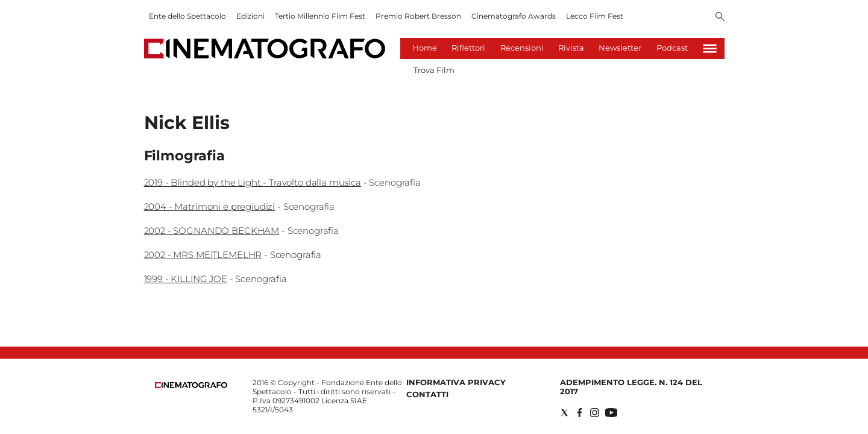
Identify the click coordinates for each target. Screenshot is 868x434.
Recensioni (522, 48)
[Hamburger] (710, 49)
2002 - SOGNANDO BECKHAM (212, 231)
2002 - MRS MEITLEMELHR (203, 255)
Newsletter (620, 48)
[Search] (720, 17)
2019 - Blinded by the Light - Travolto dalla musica (253, 182)
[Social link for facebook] (580, 413)
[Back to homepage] (191, 385)
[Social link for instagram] (595, 413)
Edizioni (250, 16)
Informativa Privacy (456, 382)
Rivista (571, 48)
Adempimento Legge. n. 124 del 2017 (631, 387)
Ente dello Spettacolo (187, 16)
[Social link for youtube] (611, 413)
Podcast (672, 48)
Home (425, 48)
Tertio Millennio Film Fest (320, 16)
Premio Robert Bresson (418, 16)
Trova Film (434, 70)
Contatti (427, 394)
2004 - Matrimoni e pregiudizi (210, 206)
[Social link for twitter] (565, 413)
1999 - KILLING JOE (186, 279)
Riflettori (468, 48)
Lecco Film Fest (595, 16)
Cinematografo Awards (514, 16)
